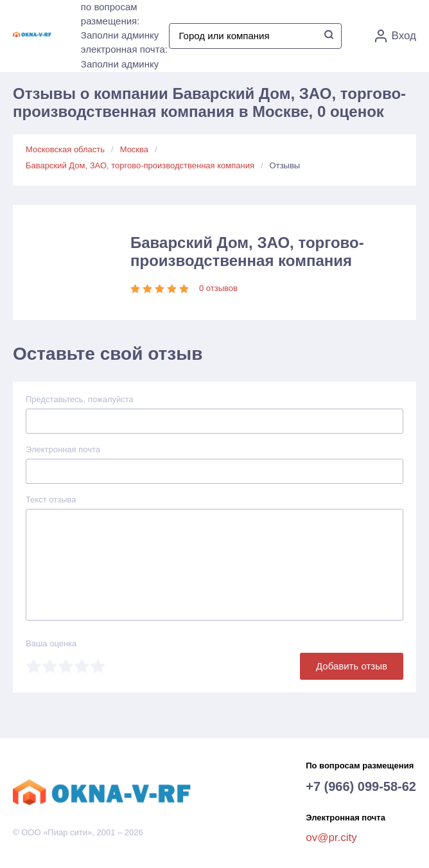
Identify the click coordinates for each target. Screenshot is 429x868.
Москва (134, 149)
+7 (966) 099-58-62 (361, 786)
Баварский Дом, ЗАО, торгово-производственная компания (140, 165)
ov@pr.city (331, 837)
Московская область (65, 149)
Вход (396, 36)
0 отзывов (218, 288)
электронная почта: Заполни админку (124, 57)
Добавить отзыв (352, 666)
